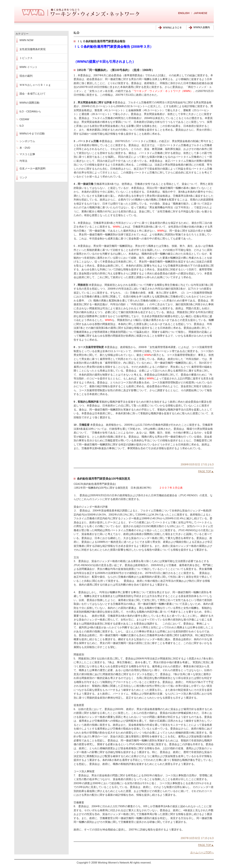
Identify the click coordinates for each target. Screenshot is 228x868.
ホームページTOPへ (202, 852)
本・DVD (25, 148)
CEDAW (24, 119)
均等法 (23, 161)
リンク (23, 177)
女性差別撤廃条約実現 (33, 49)
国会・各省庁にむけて (33, 94)
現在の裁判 (26, 76)
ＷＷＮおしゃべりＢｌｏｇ (35, 85)
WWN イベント (28, 67)
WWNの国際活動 (29, 103)
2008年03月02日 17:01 (194, 464)
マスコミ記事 (27, 154)
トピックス (26, 58)
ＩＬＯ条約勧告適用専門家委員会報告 (101, 41)
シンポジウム (27, 141)
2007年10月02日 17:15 (194, 838)
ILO (22, 126)
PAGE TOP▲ (206, 471)
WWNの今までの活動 (32, 134)
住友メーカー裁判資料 (33, 168)
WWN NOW (26, 40)
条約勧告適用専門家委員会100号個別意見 (104, 479)
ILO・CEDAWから (30, 111)
